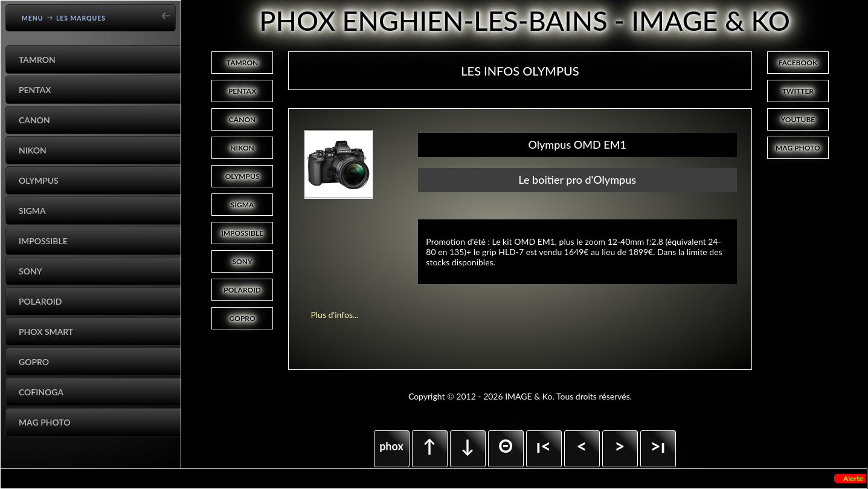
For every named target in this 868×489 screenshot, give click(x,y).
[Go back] (170, 12)
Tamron (37, 60)
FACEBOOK (798, 63)
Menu (33, 18)
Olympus (39, 180)
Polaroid (40, 301)
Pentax (35, 90)
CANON (242, 119)
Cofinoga (41, 392)
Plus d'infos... (334, 315)
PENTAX (242, 91)
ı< (543, 445)
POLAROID (242, 290)
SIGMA (243, 205)
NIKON (242, 148)
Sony (31, 271)
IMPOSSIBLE (242, 233)
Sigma (32, 211)
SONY (242, 261)
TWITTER (798, 91)
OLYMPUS (243, 176)
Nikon (33, 150)
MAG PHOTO (798, 148)
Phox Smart (46, 332)
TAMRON (243, 63)
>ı (657, 445)
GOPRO (243, 318)
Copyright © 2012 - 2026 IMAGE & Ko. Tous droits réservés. (520, 396)
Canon (34, 120)
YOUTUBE (798, 119)
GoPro (34, 362)
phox (391, 446)
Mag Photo (45, 422)
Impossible (43, 241)
